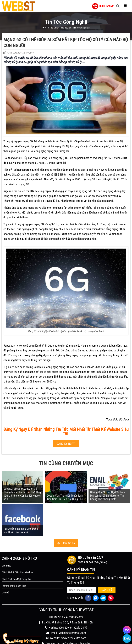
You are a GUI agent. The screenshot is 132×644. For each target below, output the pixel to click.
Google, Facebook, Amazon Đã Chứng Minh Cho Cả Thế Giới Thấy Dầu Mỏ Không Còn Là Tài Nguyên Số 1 (22, 494)
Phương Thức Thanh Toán (14, 586)
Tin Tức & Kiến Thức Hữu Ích (59, 28)
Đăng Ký (107, 590)
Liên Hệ (5, 593)
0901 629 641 (66, 628)
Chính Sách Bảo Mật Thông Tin (16, 579)
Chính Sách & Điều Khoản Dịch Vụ (18, 572)
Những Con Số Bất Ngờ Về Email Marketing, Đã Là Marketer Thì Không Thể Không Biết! (108, 496)
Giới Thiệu (6, 566)
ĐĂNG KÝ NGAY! (66, 444)
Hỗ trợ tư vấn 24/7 (90, 558)
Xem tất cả (66, 543)
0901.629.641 (107, 6)
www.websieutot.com (74, 638)
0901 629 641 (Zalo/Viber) (92, 562)
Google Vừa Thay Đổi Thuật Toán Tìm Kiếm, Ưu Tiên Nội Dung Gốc (65, 497)
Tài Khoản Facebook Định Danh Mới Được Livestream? (21, 531)
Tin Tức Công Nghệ (81, 28)
